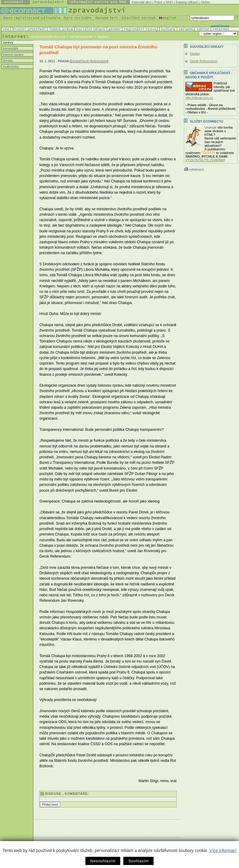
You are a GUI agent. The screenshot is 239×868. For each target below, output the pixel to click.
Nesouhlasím (103, 861)
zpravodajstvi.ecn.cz (48, 37)
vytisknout (194, 169)
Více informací (223, 850)
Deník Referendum (204, 61)
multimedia (10, 67)
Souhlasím (138, 861)
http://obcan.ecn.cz (199, 98)
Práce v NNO (164, 2)
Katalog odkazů (187, 2)
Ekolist (195, 54)
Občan (205, 2)
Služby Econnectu (206, 121)
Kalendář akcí (142, 2)
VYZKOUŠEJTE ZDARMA (205, 160)
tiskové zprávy (13, 54)
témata (7, 61)
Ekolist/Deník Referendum (89, 61)
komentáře (10, 48)
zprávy (7, 42)
